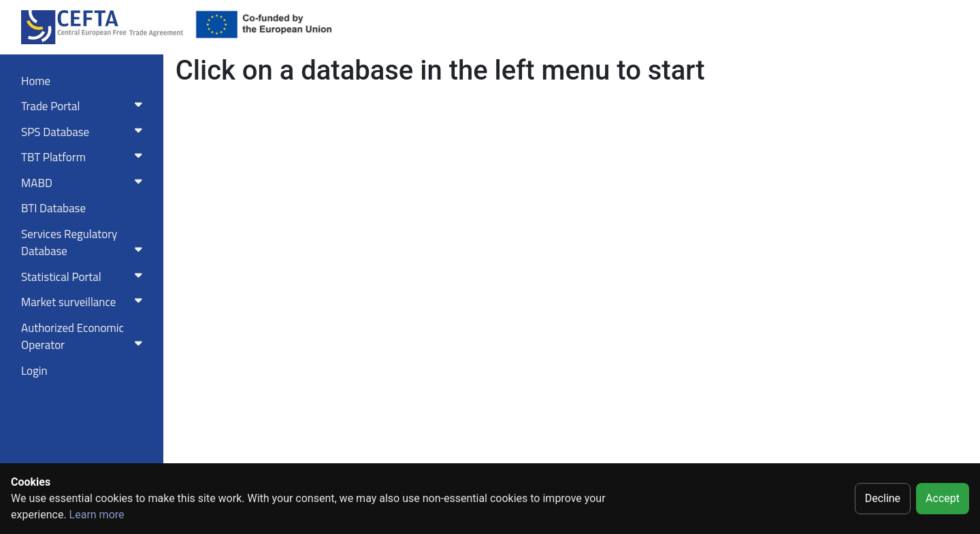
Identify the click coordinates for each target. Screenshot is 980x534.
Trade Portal (84, 106)
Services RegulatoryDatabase (84, 243)
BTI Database (53, 208)
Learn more (97, 515)
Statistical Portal (84, 277)
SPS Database (84, 132)
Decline (883, 498)
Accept (943, 498)
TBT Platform (84, 157)
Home (36, 81)
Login (34, 371)
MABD (84, 183)
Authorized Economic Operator (84, 337)
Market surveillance (84, 302)
